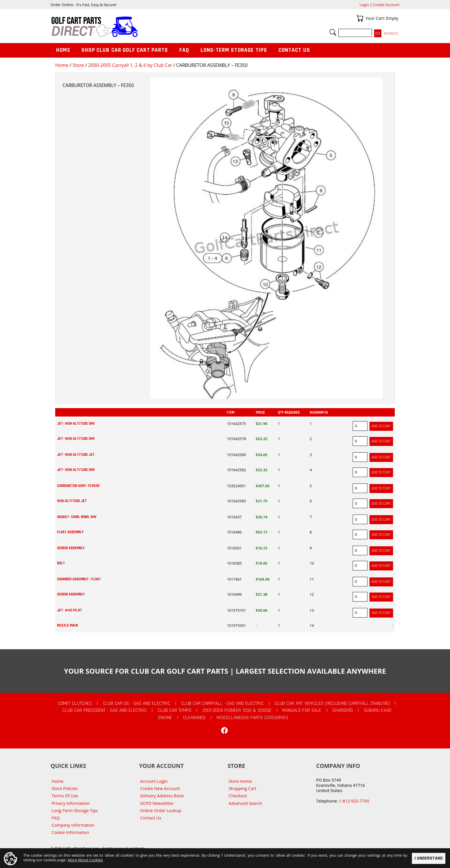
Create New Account (160, 788)
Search (333, 32)
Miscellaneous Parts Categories (252, 718)
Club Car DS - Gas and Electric (137, 703)
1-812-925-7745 (354, 801)
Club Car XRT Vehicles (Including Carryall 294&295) (332, 703)
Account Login (154, 781)
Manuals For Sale (302, 710)
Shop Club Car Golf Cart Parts (125, 50)
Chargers (343, 710)
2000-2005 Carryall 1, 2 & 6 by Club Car (130, 65)
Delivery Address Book (162, 796)
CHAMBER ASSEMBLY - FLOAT (79, 579)
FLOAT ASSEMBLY (70, 532)
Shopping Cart (243, 788)
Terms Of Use (65, 796)
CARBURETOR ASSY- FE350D (78, 486)
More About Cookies (85, 860)
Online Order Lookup (161, 811)
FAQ (184, 50)
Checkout (238, 796)
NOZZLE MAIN (67, 625)
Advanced (391, 34)
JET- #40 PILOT (69, 610)
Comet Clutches (75, 703)
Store (78, 65)
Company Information (73, 825)
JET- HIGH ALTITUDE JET (76, 455)
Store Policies (65, 788)
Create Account (386, 5)
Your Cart (360, 18)
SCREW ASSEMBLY (71, 548)
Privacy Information (71, 803)
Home (62, 65)
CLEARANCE (194, 718)
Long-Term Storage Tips (234, 50)
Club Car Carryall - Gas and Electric (222, 703)
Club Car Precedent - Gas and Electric (105, 710)
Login (364, 5)
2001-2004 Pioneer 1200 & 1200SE (237, 710)
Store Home (240, 781)
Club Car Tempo (174, 710)
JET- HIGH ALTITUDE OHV (76, 424)
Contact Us (294, 50)
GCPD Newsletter (157, 803)
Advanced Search (245, 803)
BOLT (61, 563)
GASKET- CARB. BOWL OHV (77, 517)
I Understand (429, 858)
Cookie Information (70, 832)
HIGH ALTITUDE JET (72, 501)
